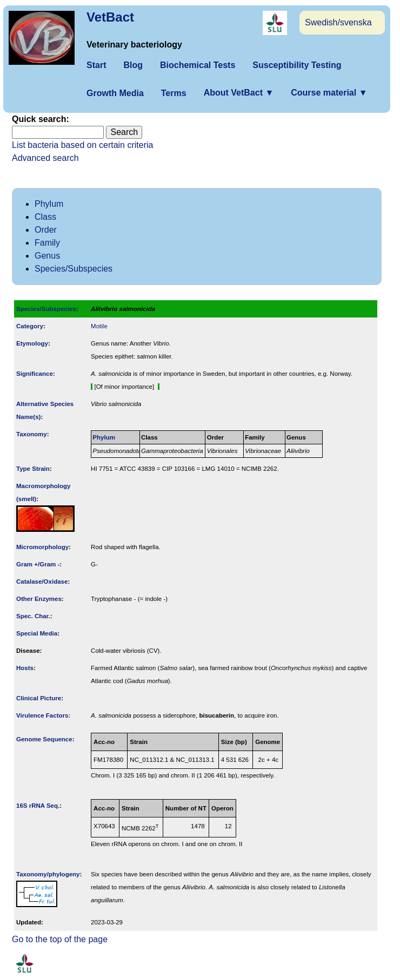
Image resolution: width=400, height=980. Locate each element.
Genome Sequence (44, 739)
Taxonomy (32, 434)
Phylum (49, 204)
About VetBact (239, 93)
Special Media (37, 633)
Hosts (25, 668)
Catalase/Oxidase (42, 582)
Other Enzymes (39, 599)
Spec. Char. (33, 616)
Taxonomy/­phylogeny (48, 874)
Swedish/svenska (338, 22)
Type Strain (33, 469)
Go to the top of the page (60, 939)
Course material (329, 93)
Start (96, 65)
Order (46, 230)
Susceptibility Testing (297, 65)
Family (47, 243)
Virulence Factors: (43, 715)
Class (45, 217)
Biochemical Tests (198, 65)
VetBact (110, 17)
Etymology (32, 343)
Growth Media (115, 93)
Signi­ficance (35, 374)
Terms (174, 93)
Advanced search (45, 158)
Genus (47, 256)
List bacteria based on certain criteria (82, 145)
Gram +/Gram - (38, 564)
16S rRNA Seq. (38, 806)
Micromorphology (42, 547)
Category (30, 326)
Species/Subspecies (74, 269)
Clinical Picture (39, 698)
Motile (99, 326)
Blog (133, 65)
